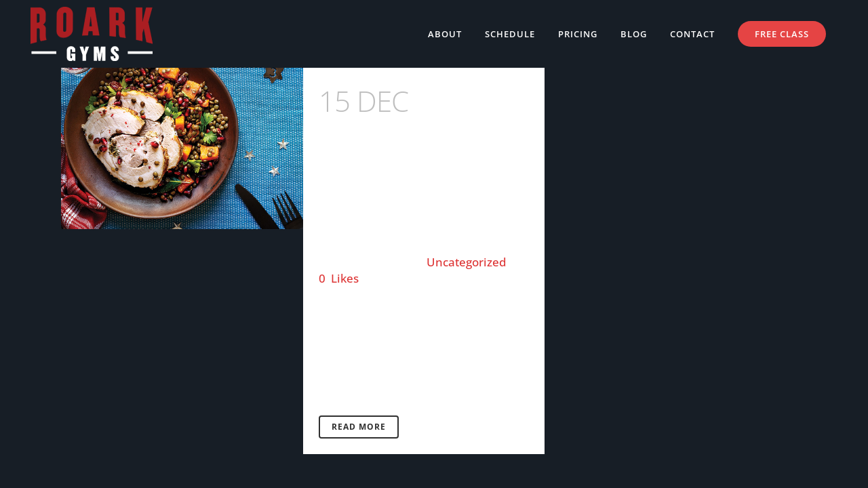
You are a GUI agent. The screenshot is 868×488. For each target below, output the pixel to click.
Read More (359, 427)
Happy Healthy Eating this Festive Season (420, 154)
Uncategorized (467, 262)
